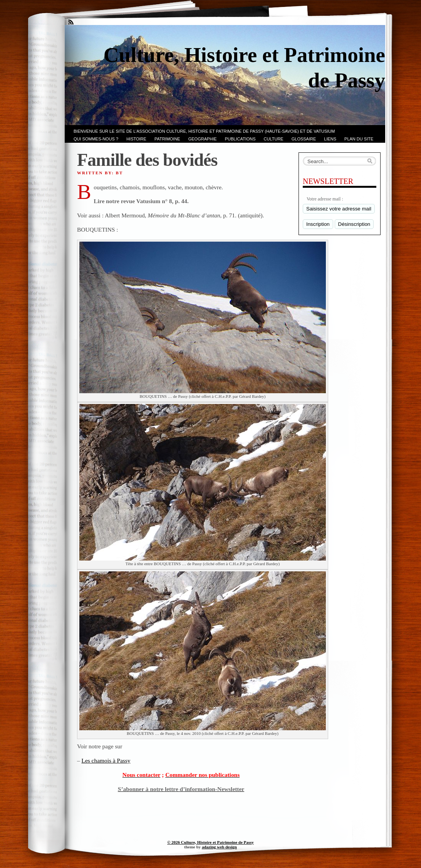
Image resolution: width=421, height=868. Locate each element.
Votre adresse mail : (325, 199)
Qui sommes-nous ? (96, 139)
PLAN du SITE (359, 139)
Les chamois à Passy (106, 760)
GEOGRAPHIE (203, 139)
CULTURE (274, 139)
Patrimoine (167, 139)
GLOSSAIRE (304, 139)
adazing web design (219, 847)
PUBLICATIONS (240, 139)
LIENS (330, 139)
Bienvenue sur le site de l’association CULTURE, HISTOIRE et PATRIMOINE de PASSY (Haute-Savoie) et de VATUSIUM (204, 131)
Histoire (136, 139)
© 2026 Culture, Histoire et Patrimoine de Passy (210, 842)
